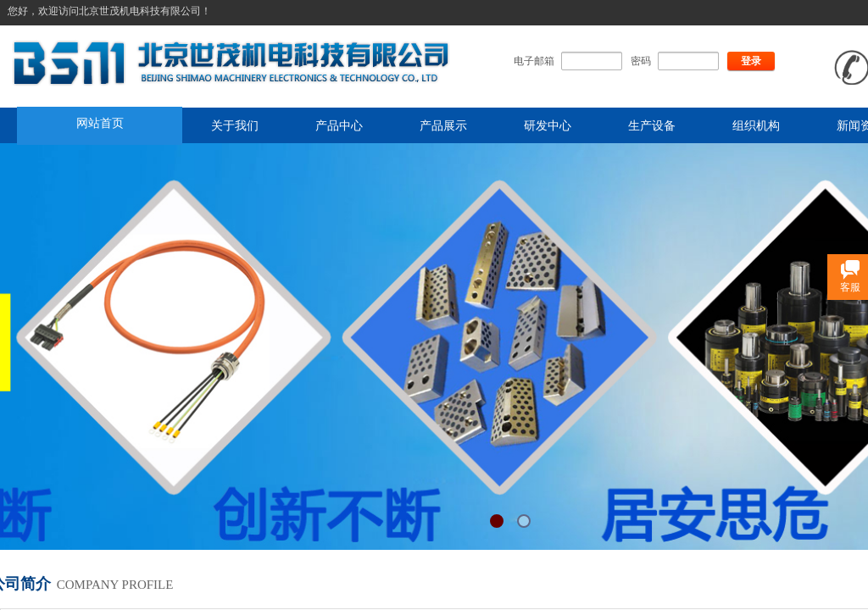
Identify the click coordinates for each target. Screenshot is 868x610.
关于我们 (235, 125)
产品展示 (443, 125)
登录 (751, 61)
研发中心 (548, 125)
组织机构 (756, 125)
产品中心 (339, 125)
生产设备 (652, 125)
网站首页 (100, 123)
